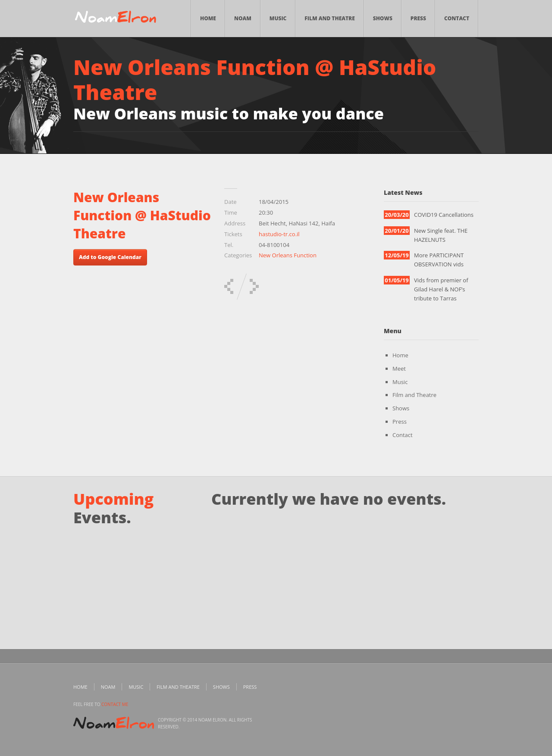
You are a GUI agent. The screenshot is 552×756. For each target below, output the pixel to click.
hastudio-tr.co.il (279, 234)
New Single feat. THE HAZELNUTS (441, 235)
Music (278, 18)
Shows (383, 18)
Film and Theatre (329, 18)
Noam (243, 18)
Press (418, 18)
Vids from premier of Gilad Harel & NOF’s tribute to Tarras (441, 289)
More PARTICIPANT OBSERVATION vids (439, 260)
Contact (457, 18)
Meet (399, 369)
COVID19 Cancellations (444, 215)
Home (208, 18)
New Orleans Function (288, 255)
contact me (115, 704)
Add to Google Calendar (110, 257)
